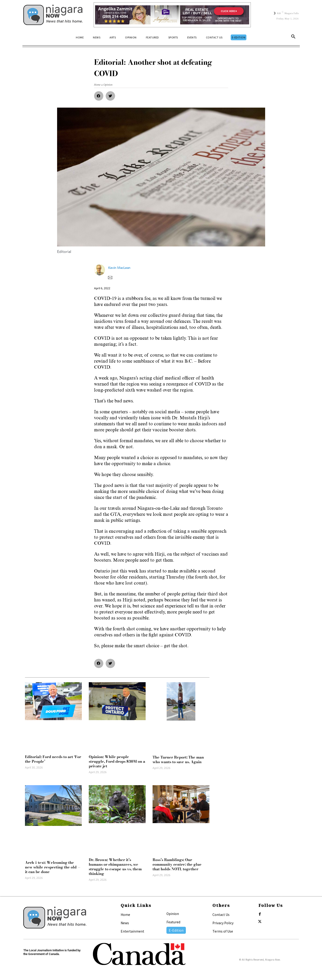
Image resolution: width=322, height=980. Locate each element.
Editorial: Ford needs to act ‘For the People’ (53, 759)
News (125, 923)
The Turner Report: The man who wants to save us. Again (178, 759)
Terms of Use (223, 931)
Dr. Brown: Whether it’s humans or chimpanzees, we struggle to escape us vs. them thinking (115, 867)
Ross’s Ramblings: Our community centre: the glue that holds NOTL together (177, 864)
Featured (173, 922)
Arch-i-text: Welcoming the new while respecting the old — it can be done (53, 867)
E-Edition (176, 930)
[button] (293, 37)
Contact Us (221, 915)
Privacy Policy (223, 923)
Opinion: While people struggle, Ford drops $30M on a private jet (117, 761)
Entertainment (132, 931)
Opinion (173, 914)
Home (125, 915)
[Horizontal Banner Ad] (172, 15)
